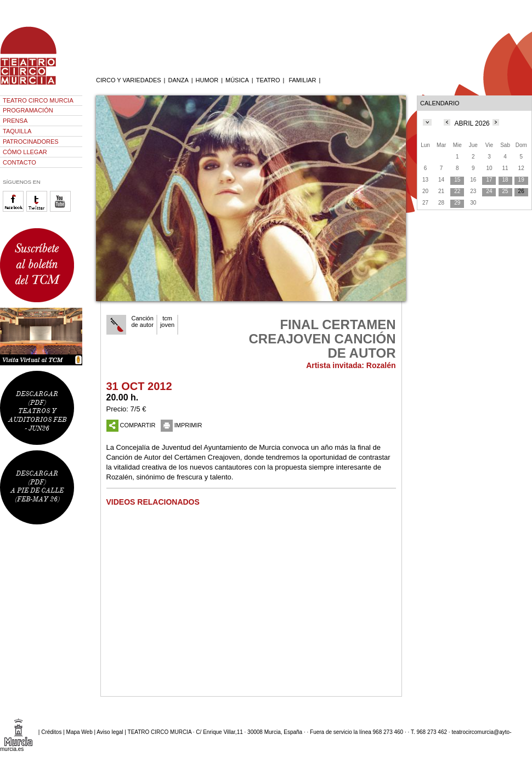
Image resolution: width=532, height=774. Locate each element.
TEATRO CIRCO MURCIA (38, 100)
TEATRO (268, 80)
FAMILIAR (302, 80)
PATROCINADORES (31, 142)
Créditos (51, 732)
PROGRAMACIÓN (28, 110)
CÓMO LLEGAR (25, 152)
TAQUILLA (17, 131)
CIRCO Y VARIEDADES (129, 80)
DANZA (178, 80)
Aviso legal (110, 732)
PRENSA (15, 121)
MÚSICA (237, 80)
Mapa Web (80, 732)
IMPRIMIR (182, 425)
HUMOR (207, 80)
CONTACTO (19, 162)
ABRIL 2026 (472, 123)
